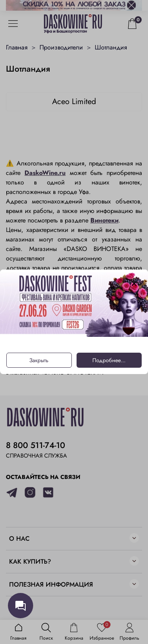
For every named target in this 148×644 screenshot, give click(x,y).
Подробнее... (109, 361)
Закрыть (39, 361)
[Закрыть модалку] (134, 284)
